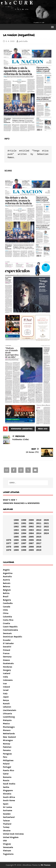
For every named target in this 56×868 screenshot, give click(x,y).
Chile (5, 610)
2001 (31, 523)
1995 (24, 537)
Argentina (8, 573)
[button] (52, 27)
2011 (39, 523)
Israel (6, 690)
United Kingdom (11, 837)
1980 (16, 520)
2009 (31, 550)
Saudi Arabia (9, 784)
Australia (7, 577)
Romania (7, 777)
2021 (46, 523)
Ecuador (7, 640)
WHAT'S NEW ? (10, 500)
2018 (39, 547)
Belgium (7, 590)
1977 (9, 543)
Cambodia (8, 603)
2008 (31, 547)
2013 (39, 530)
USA (5, 841)
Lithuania (7, 714)
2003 (31, 530)
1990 (24, 520)
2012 (39, 527)
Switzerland (9, 817)
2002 (31, 527)
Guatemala (8, 663)
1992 (24, 527)
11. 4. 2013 (10, 41)
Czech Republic (10, 627)
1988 (16, 547)
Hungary (7, 670)
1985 (16, 537)
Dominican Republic (13, 637)
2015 (39, 537)
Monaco (7, 730)
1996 (24, 540)
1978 (9, 547)
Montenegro (9, 727)
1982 (16, 527)
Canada (7, 607)
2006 (31, 540)
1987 (16, 543)
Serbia (6, 787)
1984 (16, 533)
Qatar (6, 774)
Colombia (7, 617)
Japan (6, 697)
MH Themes (46, 865)
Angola (6, 570)
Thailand (7, 824)
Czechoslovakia (10, 630)
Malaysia (7, 720)
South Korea (9, 801)
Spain (6, 804)
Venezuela (8, 847)
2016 (39, 540)
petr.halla (23, 41)
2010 (39, 520)
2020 (46, 520)
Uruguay (7, 844)
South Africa (9, 797)
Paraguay (7, 754)
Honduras (8, 667)
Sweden (7, 814)
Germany (7, 657)
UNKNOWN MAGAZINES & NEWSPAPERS (21, 503)
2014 (39, 533)
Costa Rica (8, 620)
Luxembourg (9, 717)
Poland (6, 764)
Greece (6, 660)
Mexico (6, 724)
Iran (5, 684)
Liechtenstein (10, 710)
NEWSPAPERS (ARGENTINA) (22, 429)
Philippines (8, 761)
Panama (7, 750)
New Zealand (9, 737)
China (6, 613)
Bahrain (7, 583)
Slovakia (7, 794)
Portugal (7, 767)
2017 (39, 543)
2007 (31, 543)
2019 (39, 550)
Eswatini (7, 647)
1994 (24, 533)
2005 (31, 537)
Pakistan (7, 747)
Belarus (7, 587)
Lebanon (7, 707)
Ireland (6, 687)
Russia (6, 781)
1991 (24, 523)
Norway (7, 744)
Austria (6, 580)
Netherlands (9, 734)
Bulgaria (7, 600)
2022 (46, 527)
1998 (24, 547)
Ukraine (7, 831)
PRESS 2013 (43, 429)
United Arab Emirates (13, 834)
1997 (24, 543)
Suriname (8, 811)
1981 (16, 523)
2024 (46, 533)
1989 (16, 550)
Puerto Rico (9, 771)
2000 (31, 520)
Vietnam (7, 851)
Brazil (6, 597)
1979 (9, 550)
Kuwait (6, 704)
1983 (16, 530)
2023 (46, 530)
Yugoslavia (8, 854)
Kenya (6, 700)
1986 (16, 540)
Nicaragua (8, 740)
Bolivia (6, 593)
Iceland (7, 673)
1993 (24, 530)
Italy (5, 694)
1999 (24, 550)
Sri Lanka (7, 807)
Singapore (8, 791)
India (5, 677)
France (6, 653)
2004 (31, 533)
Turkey (6, 827)
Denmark (7, 633)
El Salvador (8, 643)
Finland (6, 650)
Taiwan (6, 821)
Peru (5, 757)
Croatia (6, 623)
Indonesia (8, 680)
